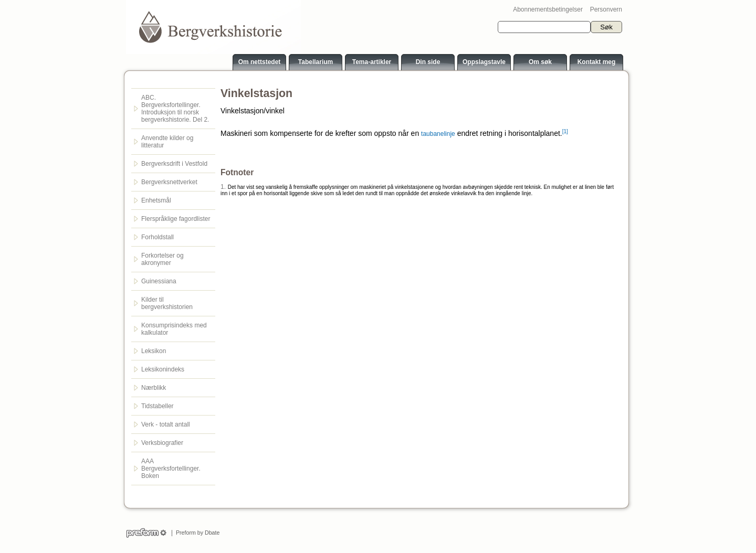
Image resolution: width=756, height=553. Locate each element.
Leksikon (154, 351)
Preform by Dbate (196, 533)
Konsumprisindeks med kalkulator (174, 329)
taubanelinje (438, 134)
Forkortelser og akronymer (162, 259)
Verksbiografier (162, 443)
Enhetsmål (156, 200)
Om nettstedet (260, 62)
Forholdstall (157, 237)
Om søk (540, 62)
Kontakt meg (597, 62)
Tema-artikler (372, 62)
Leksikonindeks (163, 369)
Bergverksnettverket (169, 182)
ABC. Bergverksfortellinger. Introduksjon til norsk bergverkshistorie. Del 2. (175, 109)
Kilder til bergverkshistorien (167, 303)
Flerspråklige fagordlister (176, 219)
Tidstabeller (157, 406)
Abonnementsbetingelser (548, 9)
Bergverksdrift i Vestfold (174, 164)
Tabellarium (316, 62)
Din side (428, 62)
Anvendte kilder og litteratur (167, 142)
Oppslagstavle (484, 62)
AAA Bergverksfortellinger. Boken (171, 469)
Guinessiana (159, 281)
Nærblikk (154, 388)
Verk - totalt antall (166, 424)
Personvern (606, 9)
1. (223, 187)
